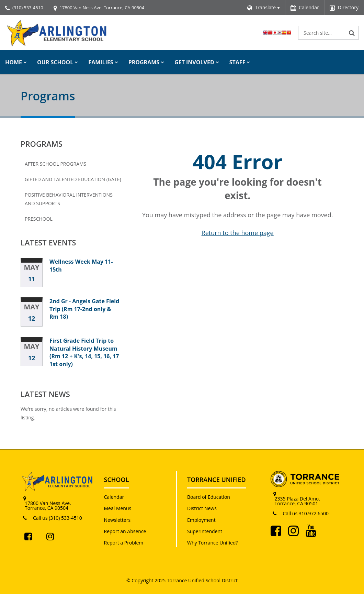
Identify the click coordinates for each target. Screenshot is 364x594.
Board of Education (209, 497)
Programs (42, 144)
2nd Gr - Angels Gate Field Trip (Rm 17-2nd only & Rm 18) (84, 309)
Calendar (114, 497)
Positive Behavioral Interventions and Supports (69, 199)
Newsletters (117, 520)
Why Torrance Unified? (212, 543)
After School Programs (55, 164)
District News (202, 508)
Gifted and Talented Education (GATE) (73, 179)
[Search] (352, 33)
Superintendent (205, 531)
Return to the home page (238, 233)
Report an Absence (125, 531)
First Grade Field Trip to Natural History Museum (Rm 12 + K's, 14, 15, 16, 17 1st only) (84, 352)
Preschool (39, 219)
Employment (201, 520)
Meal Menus (118, 508)
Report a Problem (124, 543)
